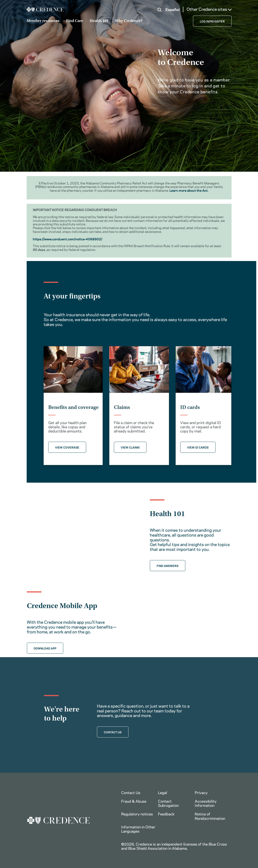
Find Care (75, 21)
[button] (160, 10)
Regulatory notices (137, 814)
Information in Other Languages (138, 829)
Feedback (166, 814)
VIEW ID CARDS (198, 447)
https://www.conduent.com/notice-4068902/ (68, 239)
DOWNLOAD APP (45, 648)
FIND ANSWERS (168, 566)
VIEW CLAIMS (130, 447)
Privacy (201, 792)
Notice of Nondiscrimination (210, 816)
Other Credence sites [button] (209, 9)
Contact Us (131, 792)
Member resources (43, 21)
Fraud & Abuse (134, 801)
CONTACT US (113, 732)
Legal (162, 792)
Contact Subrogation (168, 803)
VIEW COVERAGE (67, 447)
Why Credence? (129, 21)
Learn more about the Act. (189, 190)
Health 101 (99, 21)
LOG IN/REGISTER (212, 21)
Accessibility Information (206, 803)
